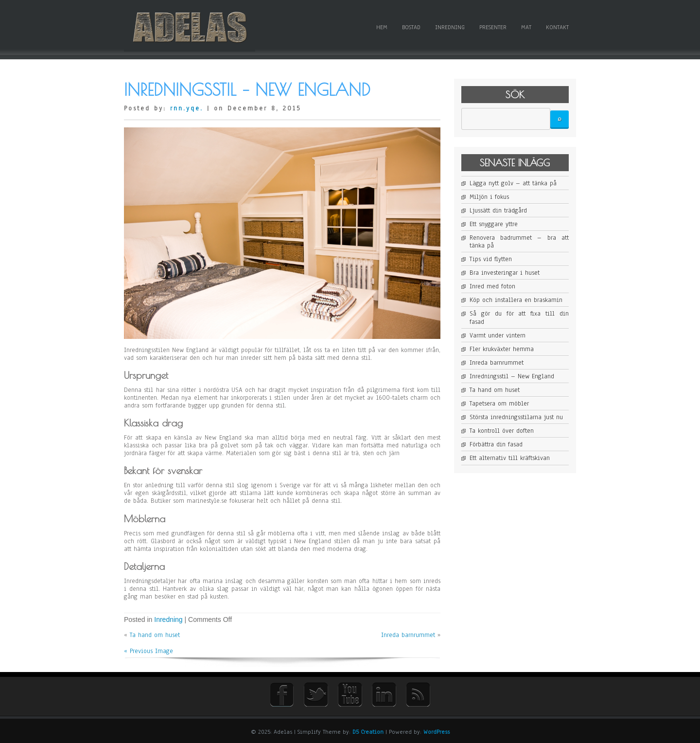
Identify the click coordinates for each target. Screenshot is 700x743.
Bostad (411, 27)
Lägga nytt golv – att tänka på (513, 183)
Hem (382, 27)
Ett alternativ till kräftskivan (510, 458)
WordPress (437, 732)
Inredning (450, 27)
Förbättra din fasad (496, 444)
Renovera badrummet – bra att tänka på (519, 242)
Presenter (493, 27)
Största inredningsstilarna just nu (516, 417)
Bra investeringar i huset (505, 273)
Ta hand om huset (155, 635)
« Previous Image (149, 651)
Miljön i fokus (489, 197)
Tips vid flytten (491, 259)
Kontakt (557, 27)
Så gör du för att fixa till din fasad (519, 318)
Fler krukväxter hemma (502, 349)
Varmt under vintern (498, 336)
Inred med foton (492, 286)
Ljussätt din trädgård (498, 211)
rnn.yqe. (187, 108)
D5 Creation (368, 732)
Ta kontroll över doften (502, 431)
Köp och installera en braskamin (516, 300)
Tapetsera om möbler (499, 404)
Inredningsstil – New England (512, 376)
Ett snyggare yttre (494, 224)
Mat (526, 27)
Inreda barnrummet (408, 635)
